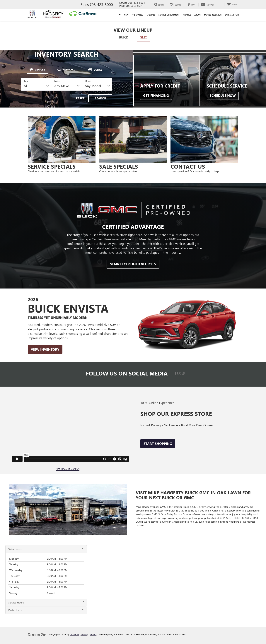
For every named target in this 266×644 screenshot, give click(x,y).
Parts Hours (46, 610)
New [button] (126, 15)
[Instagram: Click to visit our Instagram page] (183, 373)
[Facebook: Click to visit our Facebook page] (176, 373)
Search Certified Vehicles (133, 264)
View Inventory (45, 349)
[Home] (120, 15)
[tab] (37, 70)
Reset (80, 98)
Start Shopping (158, 444)
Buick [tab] (124, 37)
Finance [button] (187, 15)
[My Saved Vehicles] (232, 4)
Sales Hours (46, 549)
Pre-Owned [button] (138, 15)
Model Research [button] (213, 15)
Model (88, 81)
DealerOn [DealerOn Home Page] (74, 634)
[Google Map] (177, 580)
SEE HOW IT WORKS (68, 469)
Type (26, 81)
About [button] (198, 15)
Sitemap (84, 634)
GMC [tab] (143, 37)
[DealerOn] (37, 634)
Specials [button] (151, 15)
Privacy (93, 634)
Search (100, 98)
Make (57, 81)
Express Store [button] (232, 15)
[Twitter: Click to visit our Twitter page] (180, 373)
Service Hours (46, 602)
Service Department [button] (169, 15)
